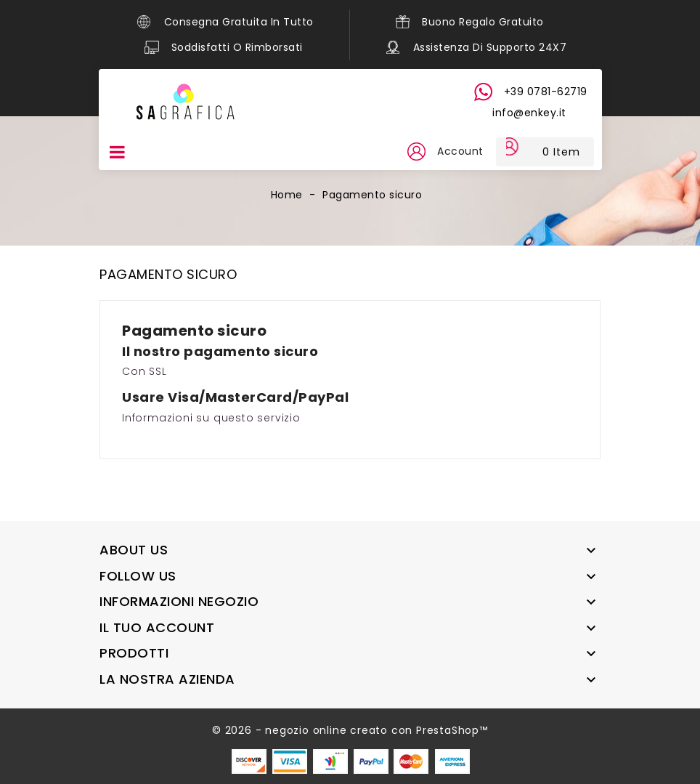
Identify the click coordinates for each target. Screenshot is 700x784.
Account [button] (456, 151)
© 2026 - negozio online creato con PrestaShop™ (350, 730)
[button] (411, 152)
